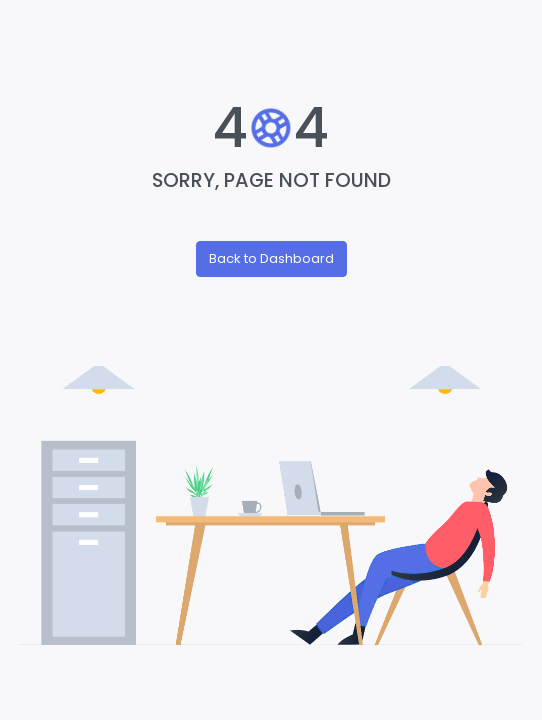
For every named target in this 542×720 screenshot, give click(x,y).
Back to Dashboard (271, 258)
